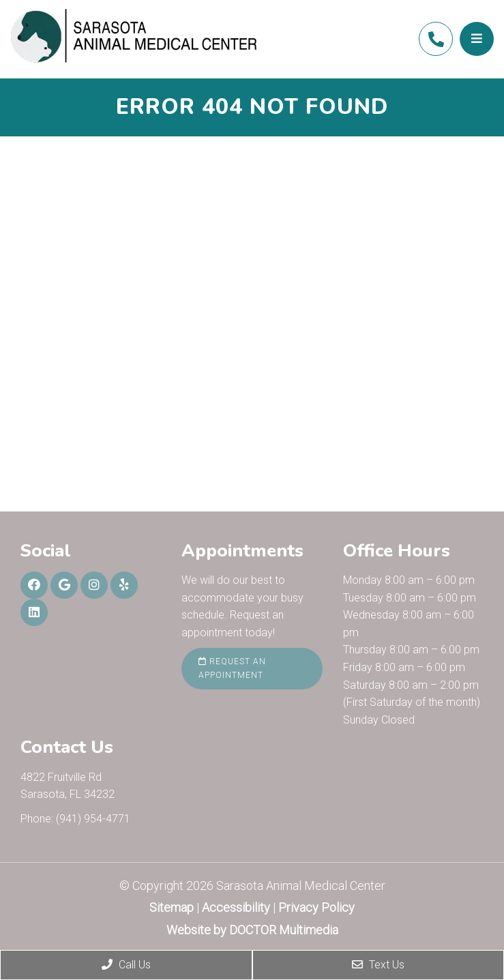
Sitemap (172, 907)
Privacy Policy (316, 907)
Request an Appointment (232, 668)
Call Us (126, 965)
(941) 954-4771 (436, 39)
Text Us (378, 965)
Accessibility (236, 907)
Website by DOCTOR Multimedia (252, 930)
